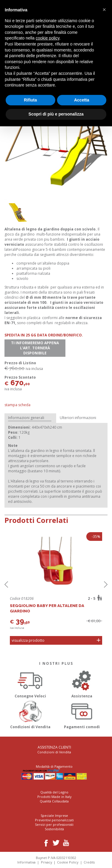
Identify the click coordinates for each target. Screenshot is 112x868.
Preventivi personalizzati (54, 820)
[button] (104, 10)
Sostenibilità (54, 829)
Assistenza (82, 683)
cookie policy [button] (48, 38)
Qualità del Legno (54, 792)
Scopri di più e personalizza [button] (56, 114)
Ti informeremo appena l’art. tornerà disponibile (35, 348)
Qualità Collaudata (54, 801)
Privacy (46, 862)
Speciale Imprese (54, 815)
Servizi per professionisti (54, 824)
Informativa (26, 862)
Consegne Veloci (30, 683)
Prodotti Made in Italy (54, 797)
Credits (89, 862)
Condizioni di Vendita (30, 714)
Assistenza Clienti (54, 747)
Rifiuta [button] (30, 100)
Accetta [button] (82, 100)
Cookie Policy (68, 862)
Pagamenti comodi (82, 714)
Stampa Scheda (17, 405)
